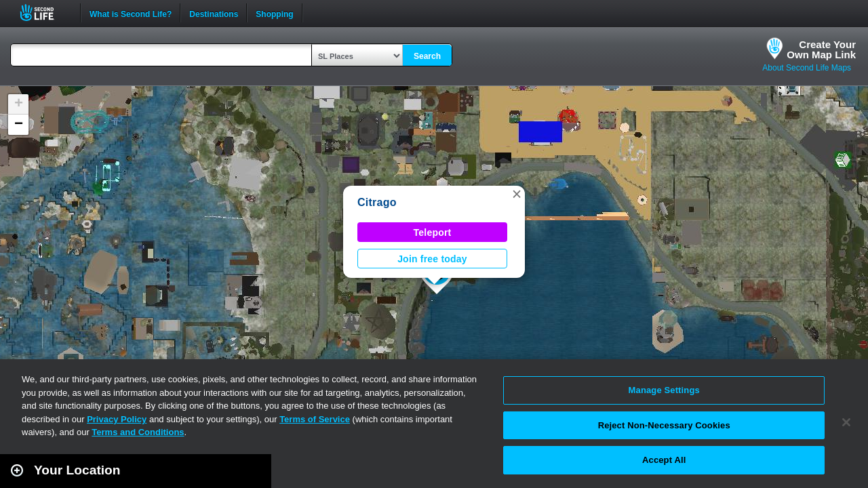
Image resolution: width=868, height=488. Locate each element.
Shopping (274, 13)
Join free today (432, 259)
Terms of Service (315, 419)
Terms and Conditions (138, 432)
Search (427, 56)
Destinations (214, 13)
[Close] (846, 422)
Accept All (664, 460)
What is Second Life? (131, 13)
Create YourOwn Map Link (821, 49)
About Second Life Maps (807, 68)
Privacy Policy (117, 419)
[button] (517, 194)
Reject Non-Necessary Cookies (664, 425)
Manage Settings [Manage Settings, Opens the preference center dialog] (664, 390)
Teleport (433, 232)
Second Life (44, 13)
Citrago (377, 202)
